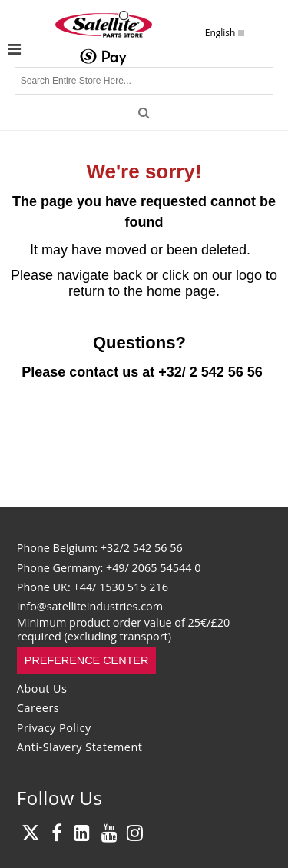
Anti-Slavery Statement (80, 747)
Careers (38, 708)
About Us (42, 688)
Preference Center (87, 660)
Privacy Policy (54, 728)
